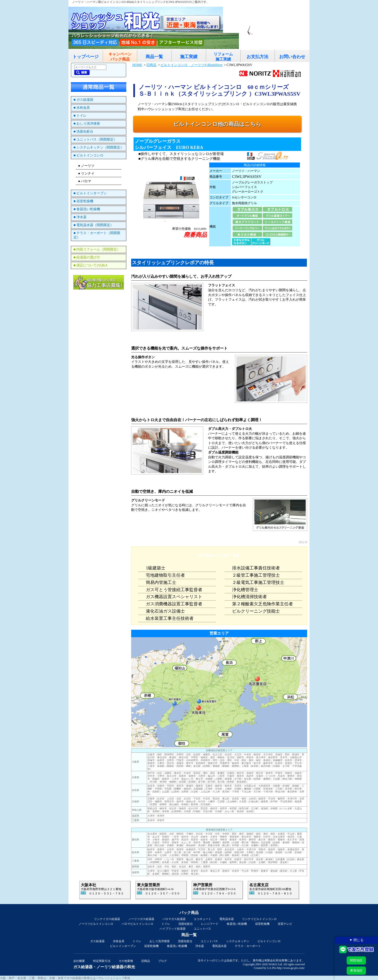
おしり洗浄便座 (160, 941)
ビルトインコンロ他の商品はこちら (217, 124)
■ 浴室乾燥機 (83, 201)
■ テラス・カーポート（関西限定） (97, 235)
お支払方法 (257, 57)
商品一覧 (154, 57)
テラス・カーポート (248, 946)
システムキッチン (238, 941)
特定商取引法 (102, 961)
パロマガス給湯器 (174, 919)
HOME (137, 65)
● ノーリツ (86, 166)
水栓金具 (119, 941)
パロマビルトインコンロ (137, 924)
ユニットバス (202, 929)
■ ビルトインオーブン (90, 193)
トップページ (86, 57)
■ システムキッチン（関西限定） (99, 147)
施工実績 (189, 57)
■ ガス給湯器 (83, 100)
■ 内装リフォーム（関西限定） (97, 249)
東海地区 (356, 970)
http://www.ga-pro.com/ (291, 968)
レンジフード (210, 924)
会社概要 (79, 961)
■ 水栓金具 (82, 108)
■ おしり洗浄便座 (87, 124)
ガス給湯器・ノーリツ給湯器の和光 (104, 967)
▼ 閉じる (356, 940)
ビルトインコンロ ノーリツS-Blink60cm (192, 65)
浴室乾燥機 (262, 924)
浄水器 (200, 946)
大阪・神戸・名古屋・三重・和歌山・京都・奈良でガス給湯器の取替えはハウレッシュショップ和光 (65, 978)
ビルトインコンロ (269, 941)
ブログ (162, 961)
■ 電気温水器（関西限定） (94, 225)
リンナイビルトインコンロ (259, 919)
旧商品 (151, 65)
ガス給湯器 (97, 941)
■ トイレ (80, 116)
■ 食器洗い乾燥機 (87, 209)
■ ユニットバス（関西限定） (95, 139)
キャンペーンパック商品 (120, 57)
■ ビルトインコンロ (88, 155)
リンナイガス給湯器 (107, 919)
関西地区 (356, 960)
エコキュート (202, 919)
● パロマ (85, 181)
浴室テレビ (285, 924)
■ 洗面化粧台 (83, 132)
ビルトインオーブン (123, 946)
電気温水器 (227, 919)
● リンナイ (86, 173)
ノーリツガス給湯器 (141, 919)
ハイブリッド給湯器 (173, 929)
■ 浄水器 (80, 217)
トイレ (166, 924)
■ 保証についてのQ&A (91, 265)
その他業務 (126, 961)
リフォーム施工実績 (223, 57)
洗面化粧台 (186, 924)
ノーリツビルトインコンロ (96, 924)
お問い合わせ (292, 57)
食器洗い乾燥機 (237, 924)
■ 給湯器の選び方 (87, 257)
